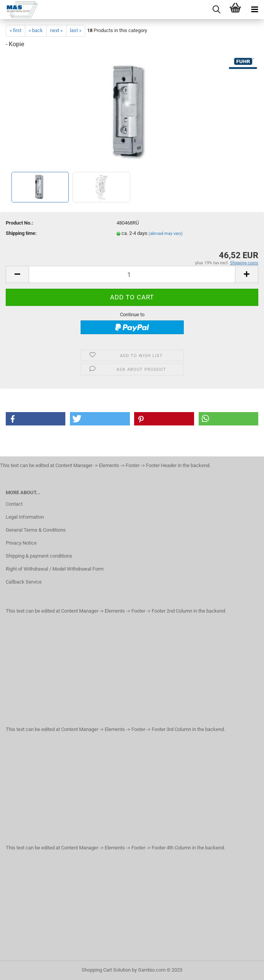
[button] (36, 419)
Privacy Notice (21, 543)
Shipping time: (21, 233)
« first (15, 30)
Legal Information (25, 517)
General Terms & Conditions (36, 530)
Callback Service (24, 582)
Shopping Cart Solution (106, 970)
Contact (14, 504)
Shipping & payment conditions (39, 556)
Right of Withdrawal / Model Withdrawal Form (55, 569)
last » (76, 30)
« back (36, 30)
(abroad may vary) (166, 234)
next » (56, 30)
